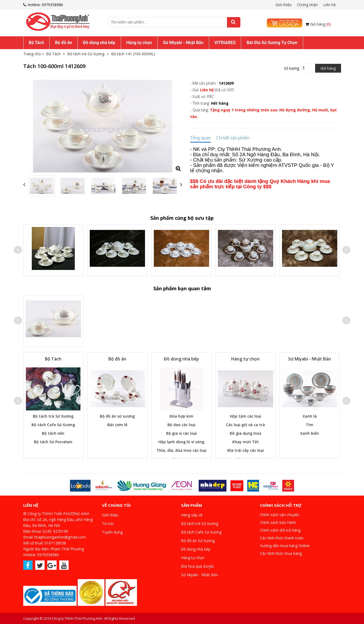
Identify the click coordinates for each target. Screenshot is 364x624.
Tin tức (108, 523)
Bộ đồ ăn (64, 43)
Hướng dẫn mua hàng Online (285, 546)
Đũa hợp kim (181, 416)
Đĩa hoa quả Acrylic (198, 566)
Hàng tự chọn (139, 43)
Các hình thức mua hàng (281, 553)
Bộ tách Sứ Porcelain (53, 442)
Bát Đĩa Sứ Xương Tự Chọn (272, 43)
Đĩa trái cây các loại (246, 450)
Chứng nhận (307, 5)
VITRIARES (225, 43)
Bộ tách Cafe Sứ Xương (53, 425)
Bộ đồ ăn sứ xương (117, 416)
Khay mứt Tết (246, 442)
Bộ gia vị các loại (181, 433)
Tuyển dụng (112, 532)
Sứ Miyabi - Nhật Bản (183, 43)
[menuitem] (36, 43)
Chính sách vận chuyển (279, 515)
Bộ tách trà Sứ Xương (86, 54)
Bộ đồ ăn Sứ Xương (198, 541)
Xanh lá (310, 416)
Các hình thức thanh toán (282, 538)
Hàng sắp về (192, 515)
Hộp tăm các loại (246, 416)
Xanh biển (310, 433)
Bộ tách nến (53, 433)
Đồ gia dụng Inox (246, 433)
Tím (310, 425)
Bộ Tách (36, 43)
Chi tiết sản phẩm (233, 138)
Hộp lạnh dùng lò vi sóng (181, 442)
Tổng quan (200, 138)
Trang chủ (32, 54)
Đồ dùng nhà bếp (99, 43)
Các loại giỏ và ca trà (245, 425)
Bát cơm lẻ (117, 425)
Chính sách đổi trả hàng (280, 530)
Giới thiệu (283, 5)
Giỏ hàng (320, 24)
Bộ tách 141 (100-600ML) (133, 54)
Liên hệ (329, 5)
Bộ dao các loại (181, 425)
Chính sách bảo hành (278, 522)
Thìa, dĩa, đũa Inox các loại (181, 450)
